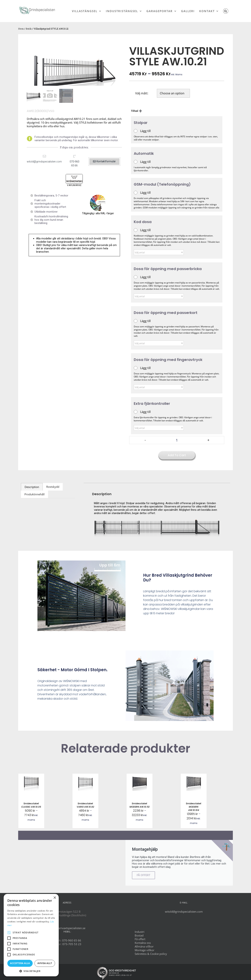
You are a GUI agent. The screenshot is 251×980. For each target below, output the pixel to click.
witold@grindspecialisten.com (184, 912)
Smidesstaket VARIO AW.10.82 (85, 805)
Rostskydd (53, 487)
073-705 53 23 (72, 944)
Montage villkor (144, 950)
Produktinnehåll (34, 494)
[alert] (31, 935)
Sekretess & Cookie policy (151, 954)
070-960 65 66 (72, 940)
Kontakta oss (143, 943)
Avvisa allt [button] (45, 963)
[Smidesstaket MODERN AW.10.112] (140, 775)
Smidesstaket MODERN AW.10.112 (140, 805)
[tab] (32, 487)
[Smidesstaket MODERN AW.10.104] (194, 775)
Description (32, 487)
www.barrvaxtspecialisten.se (67, 928)
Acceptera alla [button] (20, 963)
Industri (140, 932)
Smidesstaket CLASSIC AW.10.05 (31, 805)
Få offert (140, 939)
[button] (226, 11)
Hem (21, 29)
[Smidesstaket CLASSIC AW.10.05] (31, 775)
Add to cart (177, 455)
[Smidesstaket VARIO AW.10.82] (85, 775)
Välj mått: (142, 93)
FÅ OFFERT (143, 875)
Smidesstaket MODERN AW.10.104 (194, 807)
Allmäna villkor (144, 946)
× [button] (55, 898)
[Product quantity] (177, 440)
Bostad (139, 935)
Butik (29, 29)
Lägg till (145, 131)
